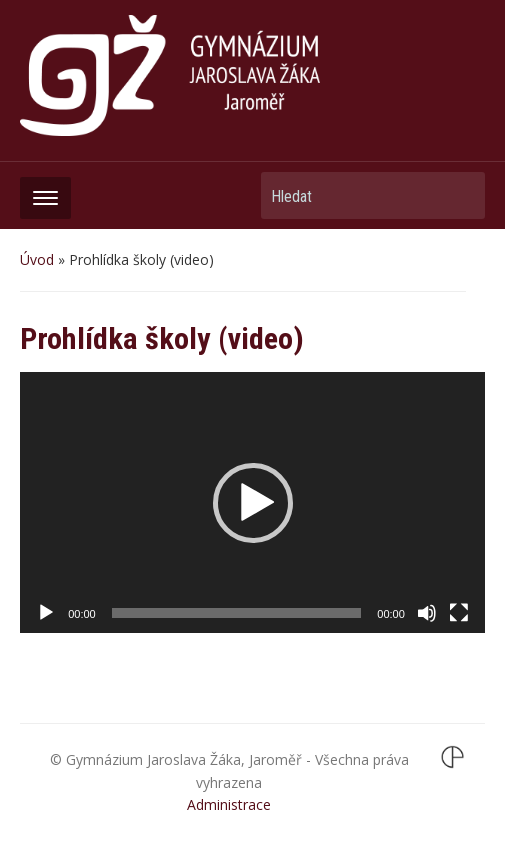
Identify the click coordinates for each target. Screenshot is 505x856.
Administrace (229, 804)
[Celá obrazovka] (459, 613)
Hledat (460, 195)
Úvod (37, 259)
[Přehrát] (46, 613)
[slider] (237, 613)
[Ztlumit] (427, 613)
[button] (253, 503)
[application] (252, 502)
